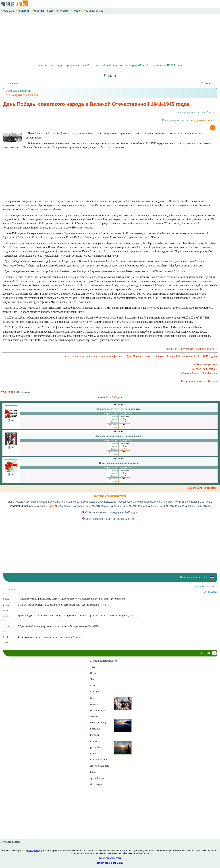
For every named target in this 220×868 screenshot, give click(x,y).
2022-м (62, 506)
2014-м (136, 506)
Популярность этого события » (199, 381)
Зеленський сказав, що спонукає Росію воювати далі (45, 637)
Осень (92, 685)
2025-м (34, 506)
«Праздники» (23, 392)
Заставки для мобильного (103, 661)
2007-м (201, 506)
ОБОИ (49, 11)
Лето (92, 679)
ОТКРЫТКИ (38, 11)
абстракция (95, 784)
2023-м (53, 506)
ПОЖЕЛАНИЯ (23, 11)
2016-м (118, 506)
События (42, 65)
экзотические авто (99, 766)
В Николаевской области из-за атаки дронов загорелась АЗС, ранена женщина (58, 605)
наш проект (33, 851)
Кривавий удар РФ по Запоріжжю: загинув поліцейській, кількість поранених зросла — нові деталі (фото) (73, 615)
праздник (94, 729)
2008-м (191, 506)
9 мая (97, 65)
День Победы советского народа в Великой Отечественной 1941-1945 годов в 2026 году (59, 502)
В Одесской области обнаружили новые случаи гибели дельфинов (52, 626)
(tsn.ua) (121, 599)
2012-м (154, 506)
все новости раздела (206, 586)
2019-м (90, 506)
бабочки (93, 692)
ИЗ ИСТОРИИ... (62, 11)
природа (93, 735)
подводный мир (97, 722)
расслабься (95, 747)
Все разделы (210, 592)
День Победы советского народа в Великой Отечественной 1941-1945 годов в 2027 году (161, 502)
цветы (92, 753)
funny (92, 772)
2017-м (108, 506)
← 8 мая (12, 83)
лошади (93, 716)
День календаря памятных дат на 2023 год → (110, 519)
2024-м (44, 506)
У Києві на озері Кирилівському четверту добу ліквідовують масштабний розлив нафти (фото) (67, 599)
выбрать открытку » (206, 364)
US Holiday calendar (94, 11)
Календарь (56, 65)
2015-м (127, 506)
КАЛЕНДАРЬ (8, 11)
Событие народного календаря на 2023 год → (110, 512)
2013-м (145, 506)
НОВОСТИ (77, 11)
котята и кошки (97, 710)
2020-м (81, 506)
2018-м (99, 506)
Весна (92, 673)
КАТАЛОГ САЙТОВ (11, 842)
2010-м (173, 506)
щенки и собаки (98, 760)
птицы (92, 741)
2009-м (182, 506)
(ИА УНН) (106, 605)
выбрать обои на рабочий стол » (199, 373)
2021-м (71, 506)
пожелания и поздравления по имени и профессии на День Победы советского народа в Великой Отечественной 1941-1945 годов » (140, 356)
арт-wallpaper (96, 778)
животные (94, 704)
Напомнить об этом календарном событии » (192, 349)
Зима (92, 667)
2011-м (164, 506)
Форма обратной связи (110, 858)
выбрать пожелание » (205, 369)
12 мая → (207, 83)
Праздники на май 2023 (78, 65)
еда (91, 698)
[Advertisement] (93, 39)
